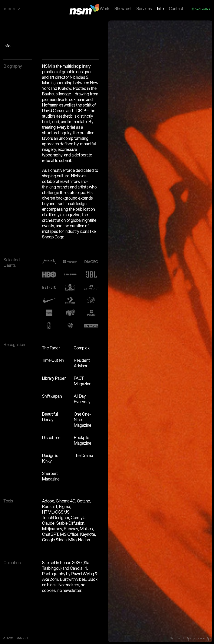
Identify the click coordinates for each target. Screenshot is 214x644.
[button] (14, 9)
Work (104, 9)
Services (144, 9)
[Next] (10, 9)
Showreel (123, 9)
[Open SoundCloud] (19, 9)
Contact (176, 9)
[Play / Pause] (5, 9)
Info (160, 9)
